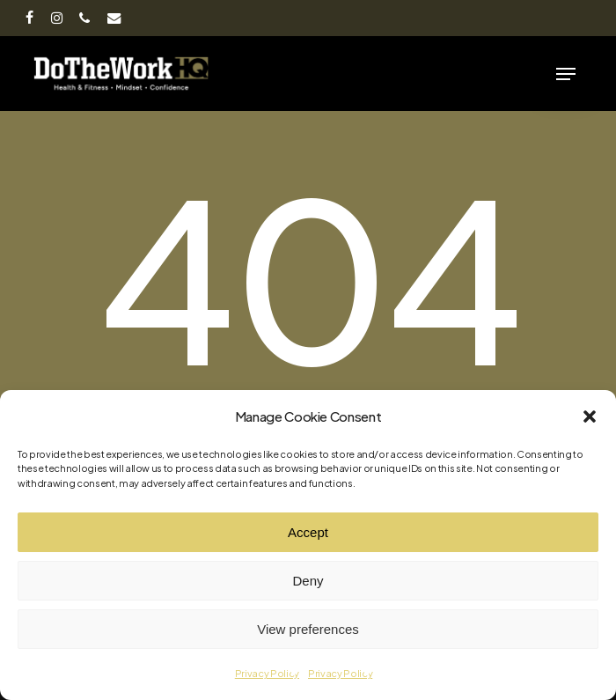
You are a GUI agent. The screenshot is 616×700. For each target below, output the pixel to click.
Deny (308, 581)
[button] (590, 416)
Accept (308, 532)
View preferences (308, 629)
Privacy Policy (267, 673)
